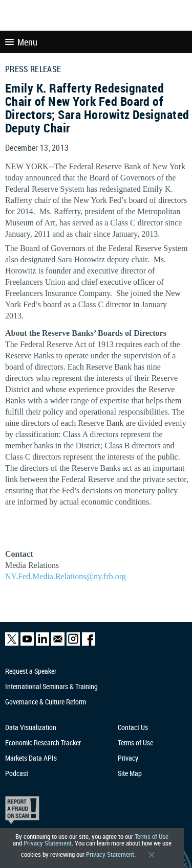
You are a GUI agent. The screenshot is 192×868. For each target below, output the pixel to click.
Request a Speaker (31, 671)
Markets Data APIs (31, 758)
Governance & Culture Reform (46, 702)
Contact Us (133, 727)
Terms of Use (152, 837)
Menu (21, 42)
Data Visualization (31, 727)
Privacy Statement (48, 843)
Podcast (17, 773)
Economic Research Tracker (43, 743)
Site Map (130, 773)
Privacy (128, 758)
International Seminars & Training (51, 686)
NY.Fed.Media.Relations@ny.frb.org (66, 576)
